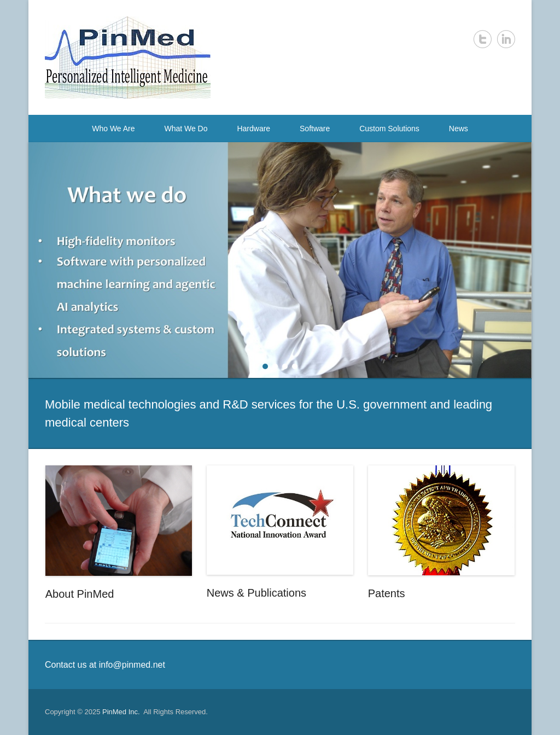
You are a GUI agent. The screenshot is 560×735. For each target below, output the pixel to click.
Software (315, 129)
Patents (387, 593)
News (459, 129)
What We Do (186, 129)
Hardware (253, 129)
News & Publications (256, 593)
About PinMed (80, 594)
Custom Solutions (389, 129)
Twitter (483, 39)
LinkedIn (506, 39)
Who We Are (113, 129)
